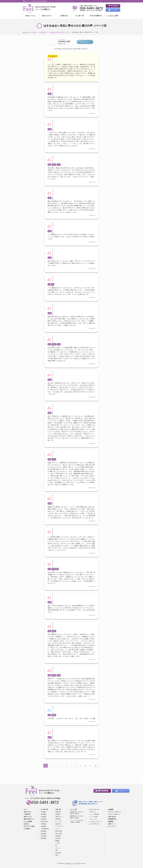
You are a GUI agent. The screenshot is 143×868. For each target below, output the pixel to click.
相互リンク (112, 824)
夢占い (57, 855)
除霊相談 (44, 834)
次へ (96, 766)
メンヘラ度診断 (94, 814)
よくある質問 (28, 822)
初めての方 (47, 16)
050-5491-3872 (45, 802)
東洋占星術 (59, 834)
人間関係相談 (45, 829)
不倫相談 (44, 812)
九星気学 (58, 838)
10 (85, 766)
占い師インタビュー (96, 822)
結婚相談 (44, 819)
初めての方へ (28, 812)
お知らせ (26, 824)
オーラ (57, 829)
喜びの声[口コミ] (29, 819)
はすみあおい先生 (64, 41)
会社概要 (111, 809)
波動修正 (58, 814)
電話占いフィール (71, 864)
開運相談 (44, 831)
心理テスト (93, 812)
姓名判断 (58, 853)
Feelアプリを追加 (29, 826)
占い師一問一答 (94, 824)
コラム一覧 (73, 809)
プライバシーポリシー (115, 812)
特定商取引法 (112, 819)
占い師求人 (27, 829)
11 (90, 766)
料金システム (31, 16)
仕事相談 (44, 824)
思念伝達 (58, 824)
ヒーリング (59, 822)
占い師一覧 (80, 16)
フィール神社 (94, 817)
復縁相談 (44, 814)
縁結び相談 (44, 822)
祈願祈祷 (58, 819)
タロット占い (94, 819)
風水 (57, 850)
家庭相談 (44, 838)
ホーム (26, 809)
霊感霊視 (58, 812)
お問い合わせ (112, 817)
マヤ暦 (57, 843)
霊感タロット (59, 817)
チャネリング (59, 826)
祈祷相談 (44, 826)
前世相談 (44, 836)
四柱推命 (58, 836)
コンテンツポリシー (114, 814)
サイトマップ (112, 826)
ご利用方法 (64, 16)
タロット (58, 848)
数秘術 (57, 841)
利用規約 (111, 822)
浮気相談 (44, 817)
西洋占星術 (59, 831)
